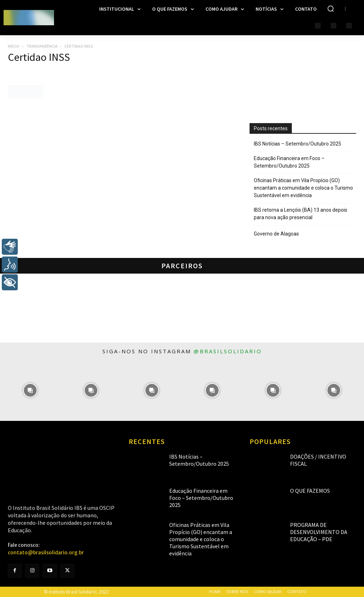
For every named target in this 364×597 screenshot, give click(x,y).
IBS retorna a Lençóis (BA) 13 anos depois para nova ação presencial (301, 214)
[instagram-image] (30, 390)
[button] (331, 9)
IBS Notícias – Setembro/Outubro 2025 (298, 144)
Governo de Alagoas (276, 234)
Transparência (42, 46)
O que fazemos (305, 490)
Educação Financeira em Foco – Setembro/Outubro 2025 (289, 162)
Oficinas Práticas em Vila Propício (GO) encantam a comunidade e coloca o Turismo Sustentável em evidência (303, 188)
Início (14, 46)
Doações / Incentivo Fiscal (317, 456)
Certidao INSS (39, 57)
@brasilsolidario (228, 351)
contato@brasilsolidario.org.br (46, 553)
